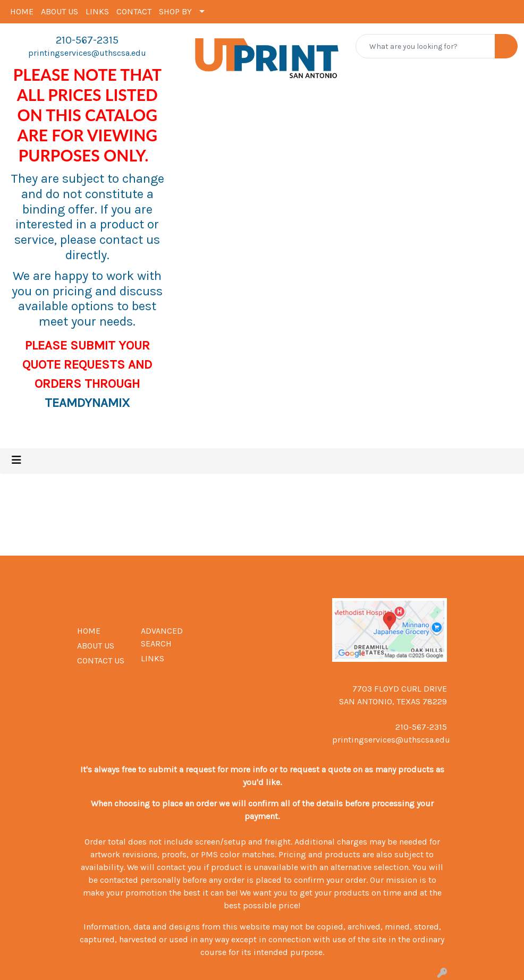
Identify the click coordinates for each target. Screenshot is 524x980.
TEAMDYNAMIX (87, 403)
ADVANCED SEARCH (162, 637)
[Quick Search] (425, 46)
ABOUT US (60, 11)
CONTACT (134, 11)
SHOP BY (175, 11)
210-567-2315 (87, 40)
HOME (22, 11)
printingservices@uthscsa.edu (87, 53)
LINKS (97, 11)
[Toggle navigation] (16, 460)
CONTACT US (101, 661)
